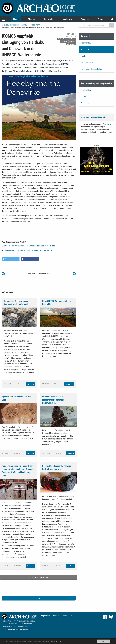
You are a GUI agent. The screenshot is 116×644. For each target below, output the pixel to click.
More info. (58, 641)
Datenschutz (67, 616)
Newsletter (107, 124)
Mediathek (67, 19)
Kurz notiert (35, 25)
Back (39, 598)
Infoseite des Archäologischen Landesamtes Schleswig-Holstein (30, 246)
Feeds (83, 56)
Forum (101, 19)
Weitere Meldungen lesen (39, 577)
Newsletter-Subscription (95, 117)
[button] (11, 259)
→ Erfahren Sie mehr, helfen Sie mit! (17, 629)
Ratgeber (85, 19)
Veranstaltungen (87, 62)
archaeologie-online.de (10, 25)
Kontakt (56, 616)
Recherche (49, 19)
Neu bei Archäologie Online (92, 69)
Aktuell (16, 19)
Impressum (46, 616)
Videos (84, 97)
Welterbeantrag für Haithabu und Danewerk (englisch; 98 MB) (28, 250)
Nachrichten (86, 43)
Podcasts (85, 103)
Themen (32, 19)
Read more (30, 384)
